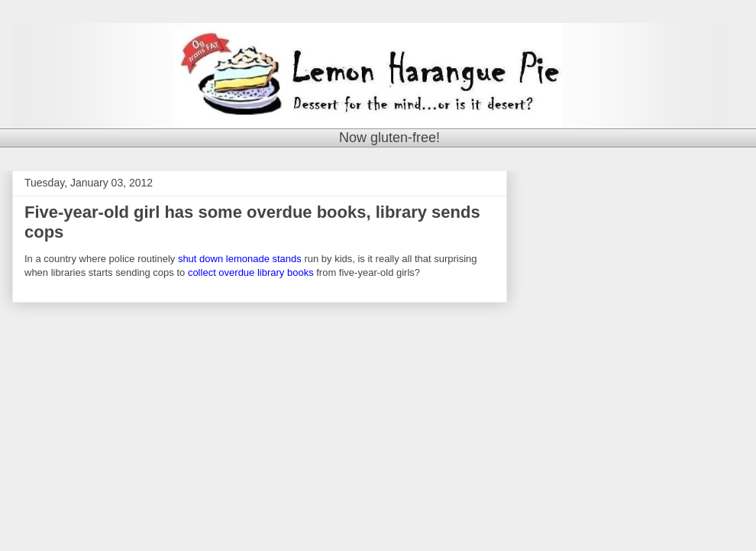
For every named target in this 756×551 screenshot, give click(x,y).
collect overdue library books (251, 272)
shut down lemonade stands (240, 259)
